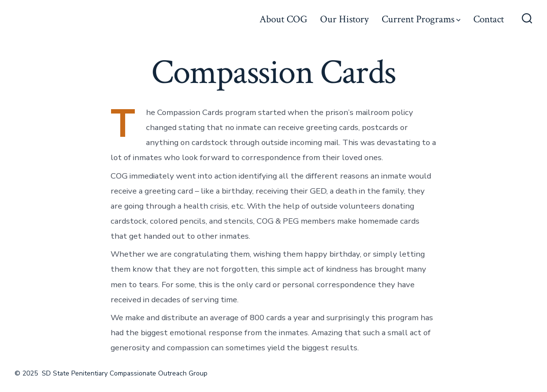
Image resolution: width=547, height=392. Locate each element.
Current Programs (421, 19)
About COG (283, 19)
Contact (489, 19)
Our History (344, 19)
